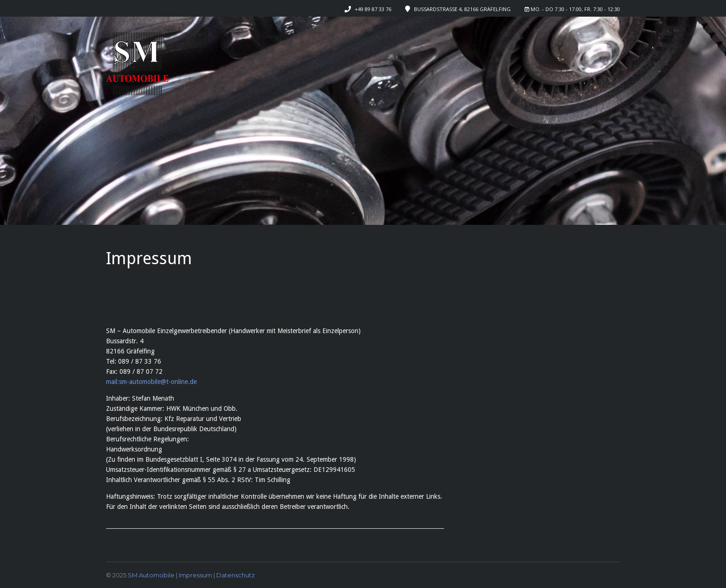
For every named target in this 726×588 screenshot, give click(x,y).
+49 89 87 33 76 (373, 9)
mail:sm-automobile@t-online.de (151, 382)
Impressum (195, 575)
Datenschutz (235, 575)
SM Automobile (151, 575)
